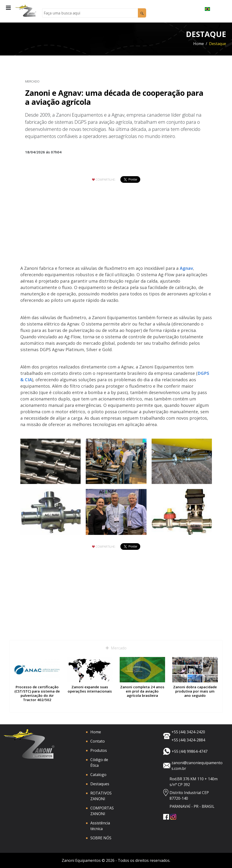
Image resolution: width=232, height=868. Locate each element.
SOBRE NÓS (101, 838)
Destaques (100, 784)
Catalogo (98, 775)
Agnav (186, 268)
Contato (98, 741)
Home (199, 44)
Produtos (99, 750)
